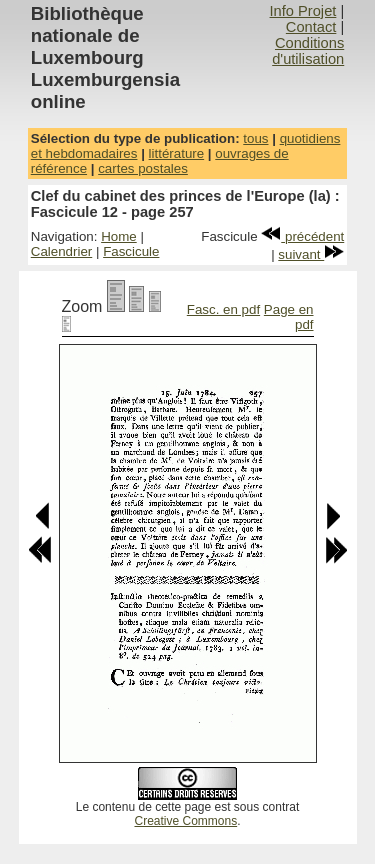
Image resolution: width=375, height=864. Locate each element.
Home (119, 236)
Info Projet (303, 11)
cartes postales (143, 168)
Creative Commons (185, 821)
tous (255, 138)
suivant (311, 254)
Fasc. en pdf (223, 309)
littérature (177, 153)
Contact (311, 27)
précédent (302, 236)
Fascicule (131, 251)
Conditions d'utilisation (308, 51)
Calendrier (62, 251)
